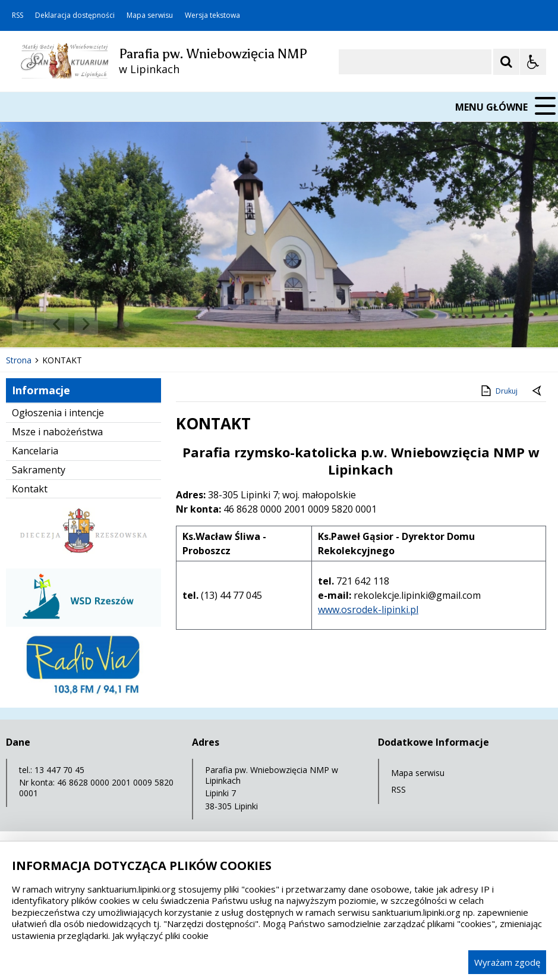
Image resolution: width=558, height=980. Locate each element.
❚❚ (24, 324)
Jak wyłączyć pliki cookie (160, 935)
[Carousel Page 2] (127, 324)
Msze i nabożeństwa (57, 432)
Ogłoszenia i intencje (58, 413)
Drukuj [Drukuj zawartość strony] (498, 391)
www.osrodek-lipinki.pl (368, 610)
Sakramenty (39, 470)
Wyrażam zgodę (507, 962)
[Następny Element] (86, 324)
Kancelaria (35, 451)
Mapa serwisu (150, 15)
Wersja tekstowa (212, 15)
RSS (18, 15)
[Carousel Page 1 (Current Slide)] (116, 324)
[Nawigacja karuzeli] (71, 324)
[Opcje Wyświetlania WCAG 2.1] (533, 62)
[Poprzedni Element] (56, 324)
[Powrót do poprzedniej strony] (538, 391)
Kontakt (30, 489)
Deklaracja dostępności (75, 15)
